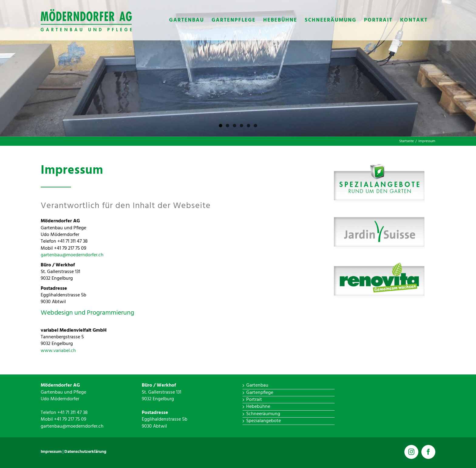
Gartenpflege (260, 393)
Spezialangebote (263, 421)
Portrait (254, 400)
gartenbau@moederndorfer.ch (72, 255)
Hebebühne (258, 407)
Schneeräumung (263, 414)
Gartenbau (257, 385)
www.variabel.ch (58, 351)
